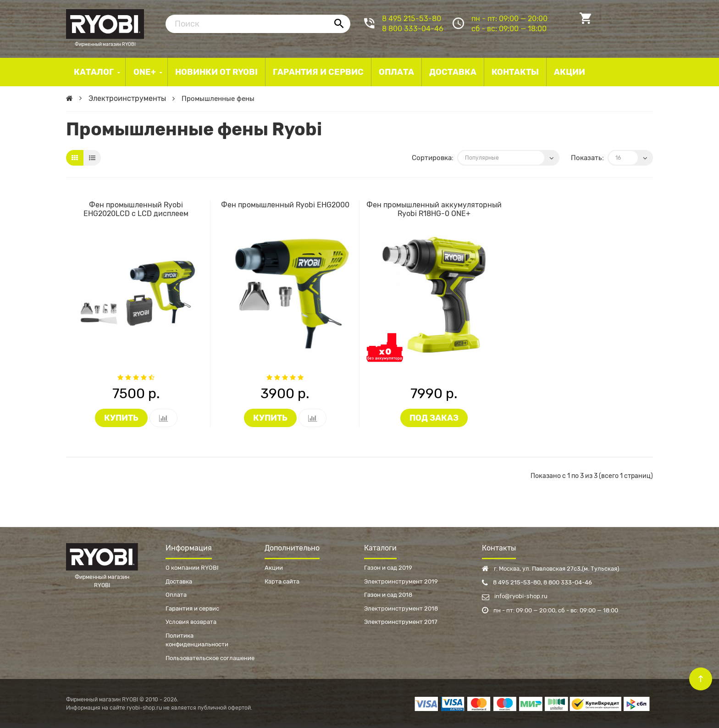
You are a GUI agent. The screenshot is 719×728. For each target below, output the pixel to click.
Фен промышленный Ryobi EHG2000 (285, 205)
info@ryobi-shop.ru (515, 596)
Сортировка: (433, 158)
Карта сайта (282, 581)
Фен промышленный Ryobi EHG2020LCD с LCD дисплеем (136, 209)
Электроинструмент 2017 (401, 622)
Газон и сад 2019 (388, 568)
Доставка (179, 581)
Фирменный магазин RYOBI (105, 23)
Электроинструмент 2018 (401, 609)
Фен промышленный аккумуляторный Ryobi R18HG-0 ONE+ (434, 209)
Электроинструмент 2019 (401, 581)
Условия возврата (191, 622)
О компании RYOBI (192, 568)
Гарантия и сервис (192, 609)
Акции (274, 568)
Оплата (176, 595)
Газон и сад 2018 (388, 595)
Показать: (587, 158)
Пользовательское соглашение (210, 658)
